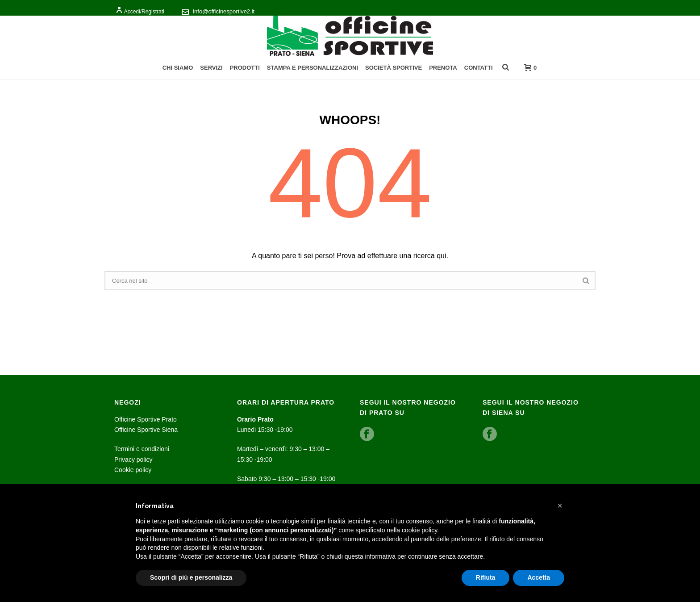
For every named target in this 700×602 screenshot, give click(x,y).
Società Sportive (394, 68)
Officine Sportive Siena (146, 430)
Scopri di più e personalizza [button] (191, 577)
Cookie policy (133, 470)
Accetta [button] (539, 577)
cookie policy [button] (419, 530)
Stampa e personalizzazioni (312, 68)
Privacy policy (133, 460)
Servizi (211, 68)
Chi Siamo (178, 68)
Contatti (479, 68)
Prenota (443, 68)
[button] (560, 506)
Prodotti (245, 68)
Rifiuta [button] (486, 577)
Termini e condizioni (142, 449)
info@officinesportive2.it (224, 11)
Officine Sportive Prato (146, 419)
